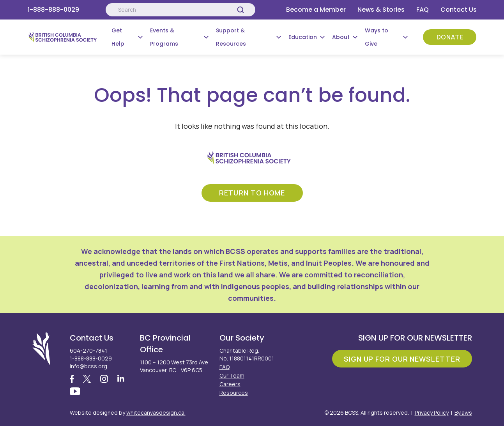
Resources (234, 392)
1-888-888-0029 (53, 10)
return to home (252, 192)
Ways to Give (377, 37)
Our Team (232, 375)
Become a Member (316, 10)
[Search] (241, 10)
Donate (450, 37)
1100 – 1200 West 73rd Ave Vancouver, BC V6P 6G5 (174, 366)
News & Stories (381, 10)
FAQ (423, 10)
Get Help (118, 37)
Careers (230, 384)
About (341, 37)
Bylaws (463, 413)
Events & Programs (164, 37)
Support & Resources (231, 37)
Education (303, 37)
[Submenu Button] (140, 37)
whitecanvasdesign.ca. (156, 413)
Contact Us (459, 10)
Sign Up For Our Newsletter (402, 358)
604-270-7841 (88, 350)
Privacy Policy (432, 413)
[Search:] (180, 10)
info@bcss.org (88, 366)
